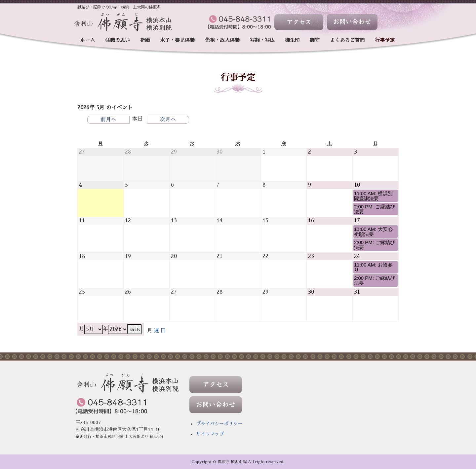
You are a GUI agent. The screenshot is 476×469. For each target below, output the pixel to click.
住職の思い (118, 40)
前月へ (108, 120)
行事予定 (385, 40)
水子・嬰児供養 (177, 40)
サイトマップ (210, 434)
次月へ (168, 120)
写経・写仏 (262, 40)
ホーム (87, 40)
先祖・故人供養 (222, 40)
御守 (315, 40)
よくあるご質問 (347, 40)
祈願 (145, 40)
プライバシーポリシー (219, 424)
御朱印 (292, 40)
